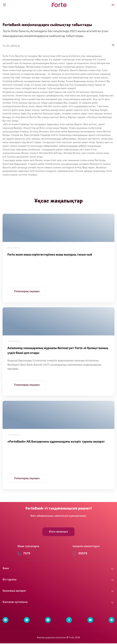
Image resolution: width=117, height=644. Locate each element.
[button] (58, 569)
